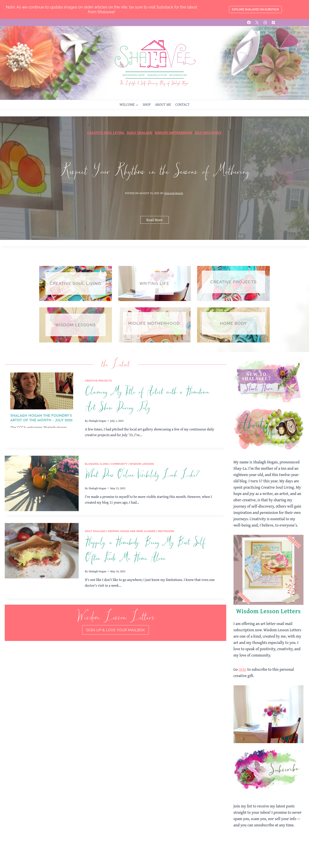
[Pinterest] (273, 22)
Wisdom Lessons (142, 464)
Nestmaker (166, 531)
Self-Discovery (208, 130)
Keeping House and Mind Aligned (132, 531)
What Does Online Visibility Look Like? (142, 475)
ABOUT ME (163, 104)
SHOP (147, 104)
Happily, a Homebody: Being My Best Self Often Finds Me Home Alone (145, 550)
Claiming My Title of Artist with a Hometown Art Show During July (147, 400)
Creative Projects (98, 381)
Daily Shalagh (139, 130)
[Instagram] (265, 22)
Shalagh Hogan (174, 198)
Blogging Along (97, 464)
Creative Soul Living (106, 130)
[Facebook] (249, 22)
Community (119, 464)
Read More (156, 226)
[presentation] (42, 400)
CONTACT (182, 104)
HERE (243, 669)
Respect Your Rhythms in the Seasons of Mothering (155, 176)
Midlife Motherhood (174, 130)
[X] (257, 22)
